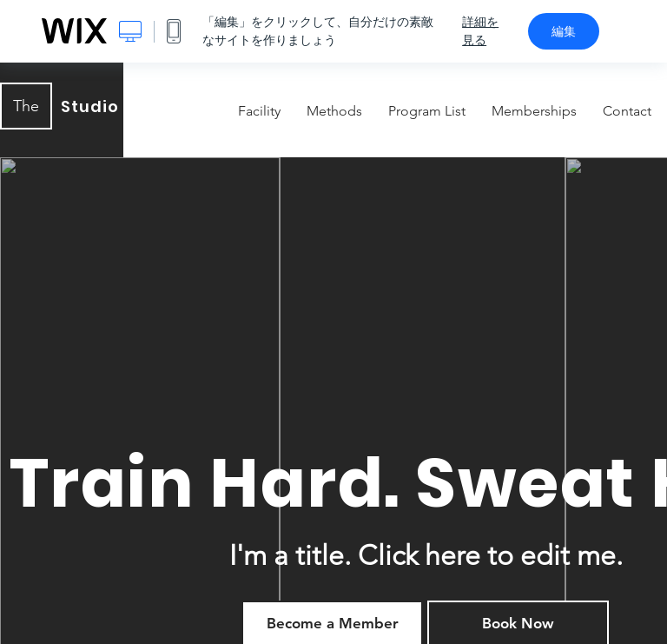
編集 (564, 31)
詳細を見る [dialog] (480, 31)
